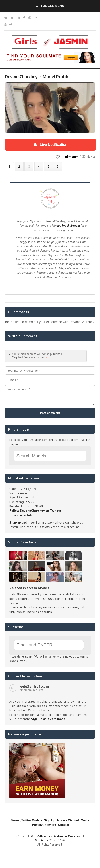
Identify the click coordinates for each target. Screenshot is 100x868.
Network (50, 825)
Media (85, 820)
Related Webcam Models (29, 588)
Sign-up (15, 522)
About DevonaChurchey (9, 167)
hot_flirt (30, 489)
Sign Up (50, 820)
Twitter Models (32, 820)
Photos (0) (19, 166)
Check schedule (21, 515)
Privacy (37, 825)
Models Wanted (68, 820)
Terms (15, 820)
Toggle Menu (50, 6)
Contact (64, 825)
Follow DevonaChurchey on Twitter (35, 511)
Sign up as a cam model (49, 719)
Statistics (39, 166)
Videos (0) (29, 166)
